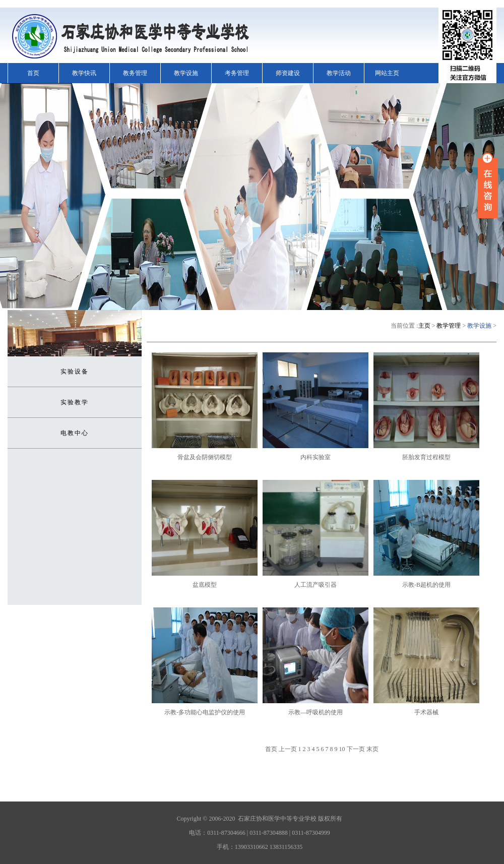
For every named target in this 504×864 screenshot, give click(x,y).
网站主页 (387, 73)
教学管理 (449, 326)
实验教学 (75, 402)
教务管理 (135, 73)
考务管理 (237, 73)
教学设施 (186, 73)
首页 (33, 73)
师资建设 (288, 73)
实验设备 (75, 372)
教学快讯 (84, 73)
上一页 (288, 749)
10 (342, 749)
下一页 (356, 749)
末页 (372, 749)
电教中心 (75, 433)
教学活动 (339, 73)
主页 (424, 326)
